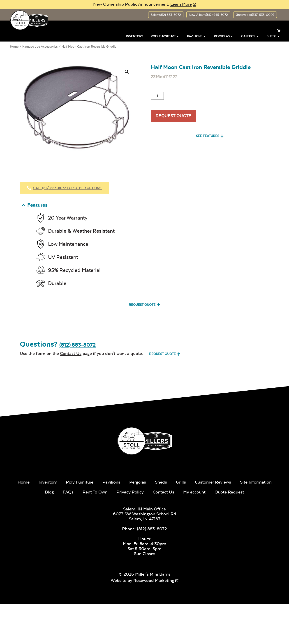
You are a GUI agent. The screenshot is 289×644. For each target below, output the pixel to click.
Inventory (134, 36)
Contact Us (71, 353)
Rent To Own (95, 492)
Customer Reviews (213, 482)
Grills (181, 482)
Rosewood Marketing (154, 580)
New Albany (208, 15)
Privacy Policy (130, 492)
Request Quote (173, 116)
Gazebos (250, 36)
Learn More (181, 4)
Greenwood (255, 15)
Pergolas (224, 36)
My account (194, 492)
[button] (127, 72)
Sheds (161, 482)
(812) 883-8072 (77, 345)
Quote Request (229, 492)
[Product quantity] (157, 96)
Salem (166, 15)
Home (14, 46)
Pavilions (197, 36)
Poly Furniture (165, 36)
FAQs (68, 492)
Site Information (256, 482)
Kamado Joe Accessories (40, 46)
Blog (49, 492)
